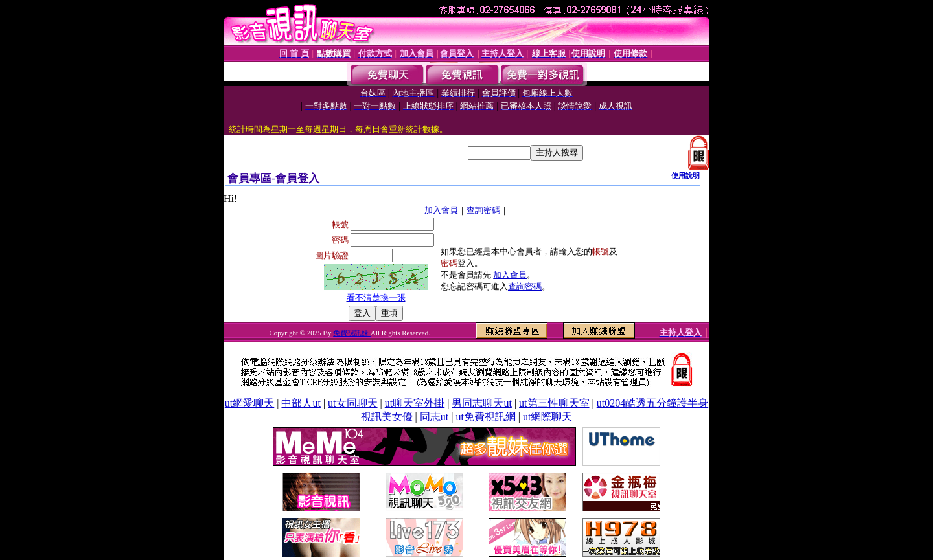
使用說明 (685, 175)
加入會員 (441, 210)
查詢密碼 (483, 210)
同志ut (434, 417)
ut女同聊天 (352, 403)
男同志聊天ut (481, 403)
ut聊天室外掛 (415, 403)
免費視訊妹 (352, 333)
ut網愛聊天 (249, 403)
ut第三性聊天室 (554, 403)
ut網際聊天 (547, 417)
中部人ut (301, 403)
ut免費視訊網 (485, 417)
